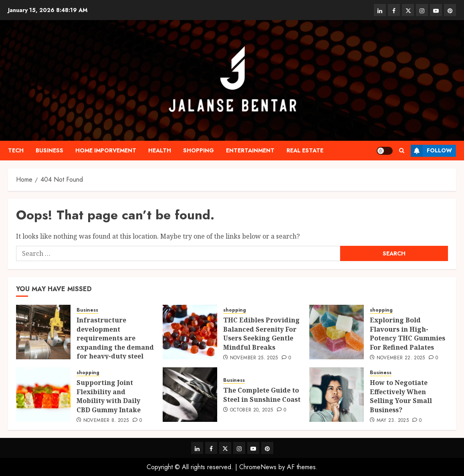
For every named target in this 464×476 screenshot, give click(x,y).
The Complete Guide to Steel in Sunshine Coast (262, 395)
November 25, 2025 (254, 358)
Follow (431, 151)
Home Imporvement (106, 150)
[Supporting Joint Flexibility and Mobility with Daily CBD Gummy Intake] (43, 395)
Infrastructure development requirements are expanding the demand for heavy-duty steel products (115, 342)
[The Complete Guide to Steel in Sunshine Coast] (190, 395)
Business (49, 150)
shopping (199, 150)
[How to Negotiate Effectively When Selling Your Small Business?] (337, 395)
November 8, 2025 (106, 421)
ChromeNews (258, 467)
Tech (16, 150)
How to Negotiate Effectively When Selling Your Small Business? (401, 396)
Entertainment (250, 150)
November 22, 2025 (401, 358)
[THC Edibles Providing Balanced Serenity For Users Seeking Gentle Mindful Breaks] (190, 332)
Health (160, 150)
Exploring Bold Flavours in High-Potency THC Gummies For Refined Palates (408, 333)
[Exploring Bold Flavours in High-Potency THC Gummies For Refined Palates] (337, 332)
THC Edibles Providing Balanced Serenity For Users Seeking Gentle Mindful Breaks (261, 333)
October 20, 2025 (252, 410)
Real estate (305, 150)
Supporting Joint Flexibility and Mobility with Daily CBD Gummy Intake (109, 396)
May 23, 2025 (393, 421)
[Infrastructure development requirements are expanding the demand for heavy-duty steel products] (43, 332)
